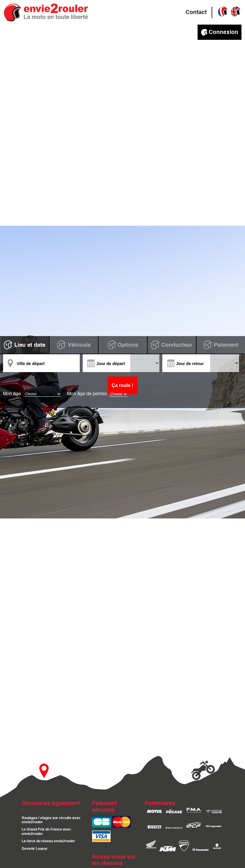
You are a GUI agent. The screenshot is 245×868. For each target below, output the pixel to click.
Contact (196, 12)
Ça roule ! (123, 385)
